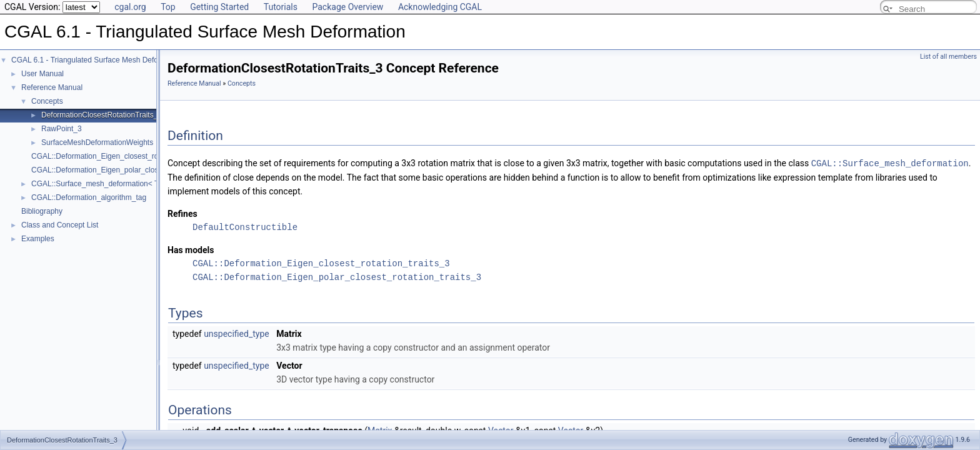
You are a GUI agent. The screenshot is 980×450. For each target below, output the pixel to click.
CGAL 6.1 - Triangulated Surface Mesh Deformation (97, 60)
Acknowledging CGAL (440, 7)
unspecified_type (237, 333)
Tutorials (281, 7)
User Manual (42, 74)
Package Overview (347, 7)
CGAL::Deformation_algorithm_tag (89, 197)
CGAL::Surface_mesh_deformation (890, 163)
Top (168, 7)
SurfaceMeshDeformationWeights (97, 142)
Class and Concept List (60, 225)
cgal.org (130, 7)
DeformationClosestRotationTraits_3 (102, 115)
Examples (38, 239)
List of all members (948, 57)
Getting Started (219, 7)
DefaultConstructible (245, 227)
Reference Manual (52, 87)
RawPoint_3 (62, 129)
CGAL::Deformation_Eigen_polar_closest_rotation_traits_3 (129, 170)
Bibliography (42, 211)
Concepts (47, 101)
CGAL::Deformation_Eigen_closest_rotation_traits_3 (118, 156)
